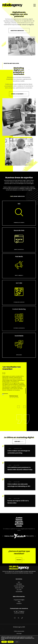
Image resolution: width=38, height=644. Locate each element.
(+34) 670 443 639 (19, 616)
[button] (3, 538)
